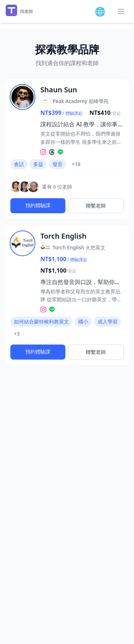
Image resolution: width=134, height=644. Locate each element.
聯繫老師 (96, 206)
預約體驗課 (38, 205)
